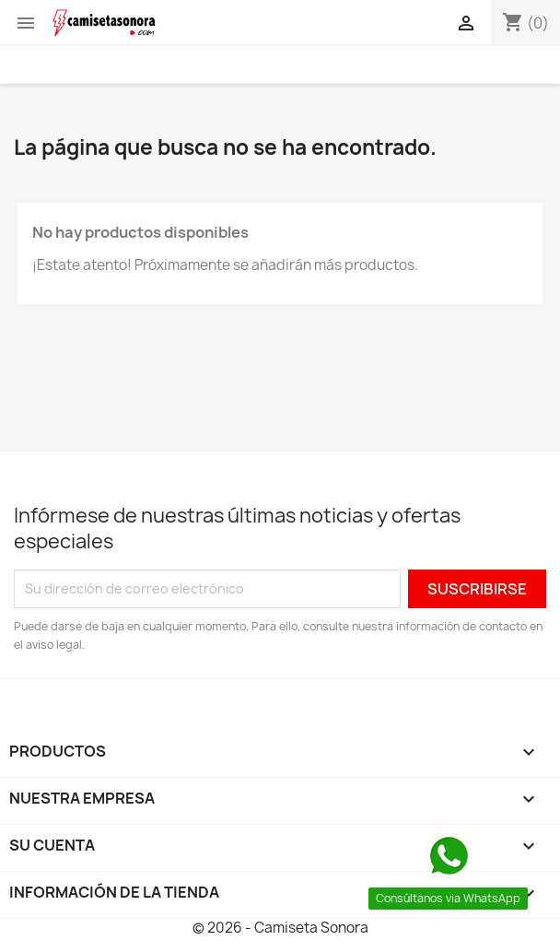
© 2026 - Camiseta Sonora (280, 928)
